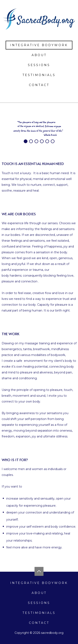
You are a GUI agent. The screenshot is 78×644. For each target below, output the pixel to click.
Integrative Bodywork (39, 45)
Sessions (39, 65)
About (39, 55)
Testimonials (39, 75)
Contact (39, 85)
